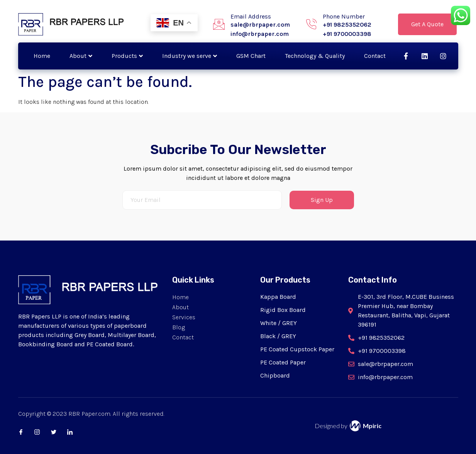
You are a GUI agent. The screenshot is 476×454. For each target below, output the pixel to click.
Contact (375, 56)
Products (127, 56)
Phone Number (344, 16)
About (81, 56)
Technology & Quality (315, 56)
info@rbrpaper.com (260, 34)
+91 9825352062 (347, 25)
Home (42, 56)
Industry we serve (190, 56)
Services (184, 317)
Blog (179, 327)
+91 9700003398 (347, 34)
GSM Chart (251, 56)
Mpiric (372, 426)
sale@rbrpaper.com (260, 25)
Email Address (251, 16)
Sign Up (322, 200)
